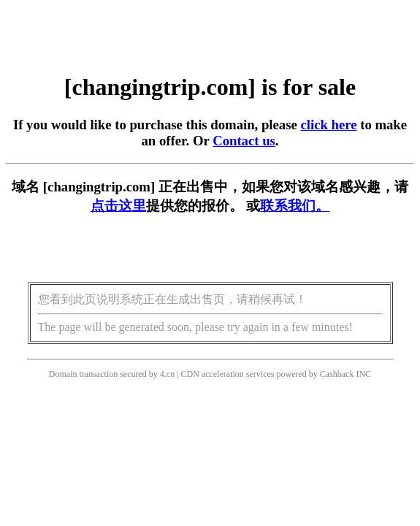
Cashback (337, 374)
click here (328, 125)
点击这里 (118, 206)
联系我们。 (295, 206)
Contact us (244, 141)
